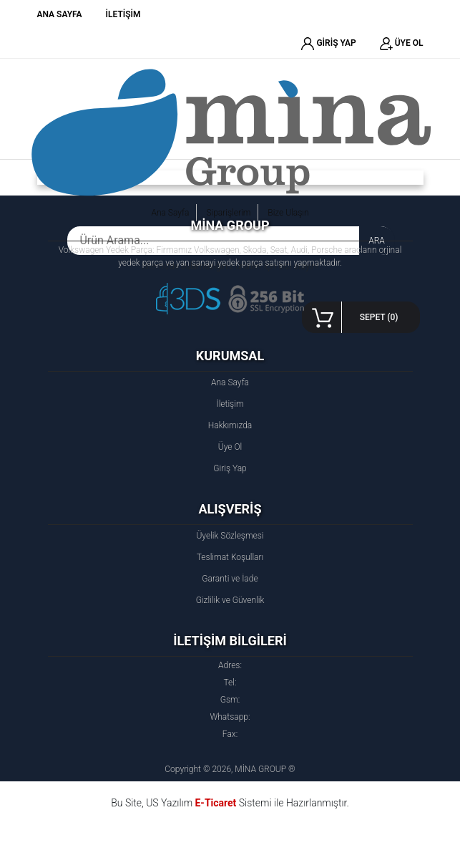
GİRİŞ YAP (328, 44)
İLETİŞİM (123, 14)
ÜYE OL (402, 44)
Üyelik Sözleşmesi (230, 536)
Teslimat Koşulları (230, 557)
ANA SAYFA (60, 14)
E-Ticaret (215, 803)
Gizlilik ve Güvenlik (230, 600)
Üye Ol (230, 447)
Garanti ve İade (230, 579)
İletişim (230, 404)
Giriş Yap (230, 468)
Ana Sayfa (230, 382)
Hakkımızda (230, 425)
